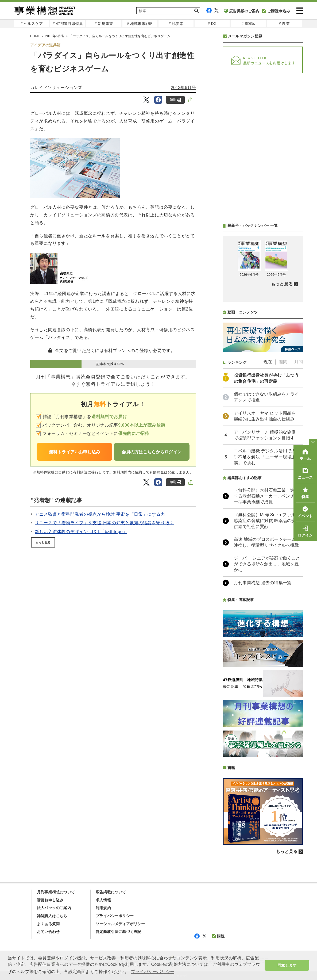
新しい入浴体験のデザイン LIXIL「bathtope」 (81, 532)
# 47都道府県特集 (68, 24)
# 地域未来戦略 (140, 24)
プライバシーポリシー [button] (153, 972)
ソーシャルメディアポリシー (120, 924)
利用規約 (103, 908)
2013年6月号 (183, 88)
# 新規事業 (104, 24)
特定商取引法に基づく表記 (118, 932)
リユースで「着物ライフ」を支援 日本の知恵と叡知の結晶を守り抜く (104, 523)
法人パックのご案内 (54, 908)
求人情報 (103, 900)
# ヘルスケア (32, 24)
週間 (283, 362)
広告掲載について (111, 892)
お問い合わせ (48, 932)
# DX (212, 24)
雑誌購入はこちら (52, 916)
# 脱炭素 (176, 24)
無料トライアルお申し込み (75, 452)
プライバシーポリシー (115, 916)
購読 (218, 936)
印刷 (175, 100)
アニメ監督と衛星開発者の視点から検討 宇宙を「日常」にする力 (100, 514)
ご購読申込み (276, 11)
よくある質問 (48, 924)
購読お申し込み (50, 900)
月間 (299, 362)
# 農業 (284, 24)
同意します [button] (287, 965)
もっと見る (43, 542)
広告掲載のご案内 (242, 11)
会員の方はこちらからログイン (152, 452)
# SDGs (248, 24)
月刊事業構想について (56, 892)
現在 (268, 362)
